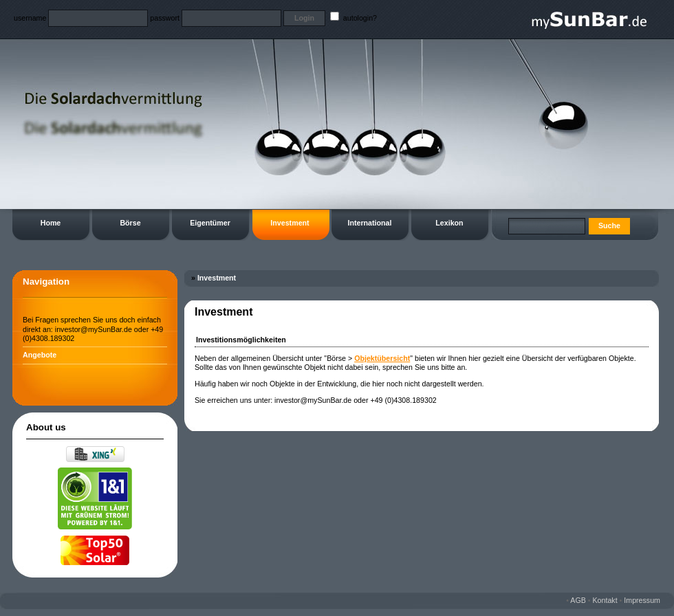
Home (51, 223)
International (370, 223)
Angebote (40, 355)
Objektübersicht (382, 358)
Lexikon (449, 223)
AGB (578, 600)
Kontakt (605, 600)
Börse (130, 223)
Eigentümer (210, 223)
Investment (290, 223)
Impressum (642, 600)
